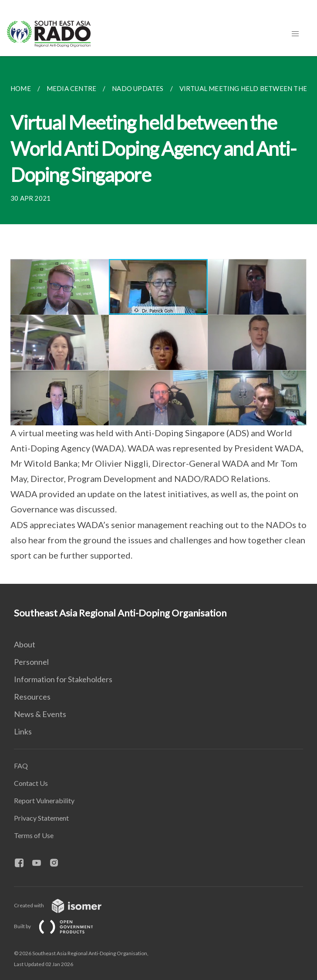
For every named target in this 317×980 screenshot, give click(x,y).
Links (23, 731)
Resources (32, 697)
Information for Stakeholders (63, 679)
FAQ (21, 766)
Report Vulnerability (44, 800)
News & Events (40, 714)
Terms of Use (34, 835)
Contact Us (31, 783)
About (25, 644)
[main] (158, 320)
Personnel (31, 662)
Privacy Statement (41, 818)
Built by (61, 926)
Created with (65, 905)
